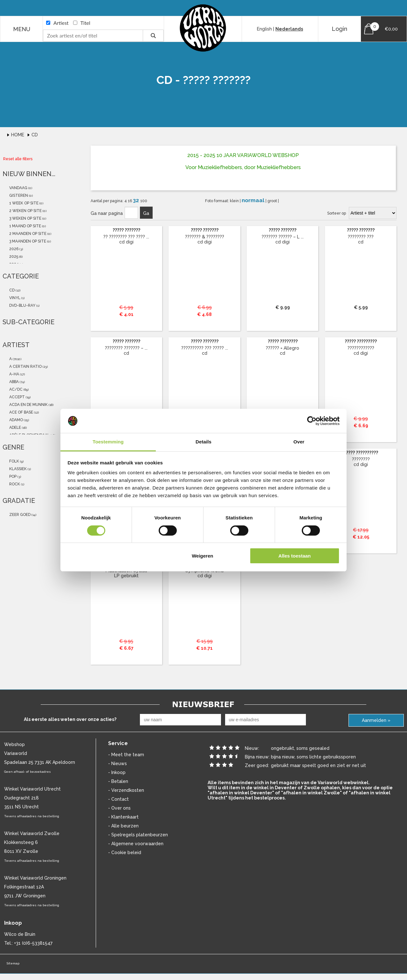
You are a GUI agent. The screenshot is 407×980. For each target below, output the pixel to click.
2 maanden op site (27, 234)
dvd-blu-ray (22, 305)
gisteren (18, 195)
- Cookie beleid (125, 853)
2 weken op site (25, 211)
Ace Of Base (21, 412)
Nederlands (289, 29)
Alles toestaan (295, 556)
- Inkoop (117, 772)
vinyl (14, 298)
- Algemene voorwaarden (136, 844)
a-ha (14, 374)
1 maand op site (25, 226)
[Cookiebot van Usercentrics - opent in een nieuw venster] (312, 421)
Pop (12, 476)
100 (144, 201)
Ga (146, 213)
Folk (14, 461)
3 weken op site (25, 218)
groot (273, 201)
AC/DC (15, 389)
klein (235, 201)
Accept (17, 397)
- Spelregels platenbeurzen (138, 835)
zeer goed (19, 515)
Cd (35, 135)
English (264, 29)
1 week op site (23, 203)
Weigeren (202, 556)
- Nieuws (117, 764)
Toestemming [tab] (108, 442)
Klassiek (17, 469)
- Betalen (118, 781)
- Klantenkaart (123, 817)
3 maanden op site (27, 241)
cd (11, 290)
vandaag (18, 188)
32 (137, 200)
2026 (13, 249)
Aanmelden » (376, 720)
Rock (14, 484)
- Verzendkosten (126, 790)
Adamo (16, 420)
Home (18, 135)
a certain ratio (25, 367)
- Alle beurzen (123, 826)
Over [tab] (299, 442)
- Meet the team (126, 755)
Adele (15, 428)
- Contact (118, 799)
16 (130, 201)
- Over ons (119, 808)
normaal (254, 200)
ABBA (14, 382)
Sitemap (13, 963)
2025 (13, 257)
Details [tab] (203, 442)
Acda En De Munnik (28, 405)
